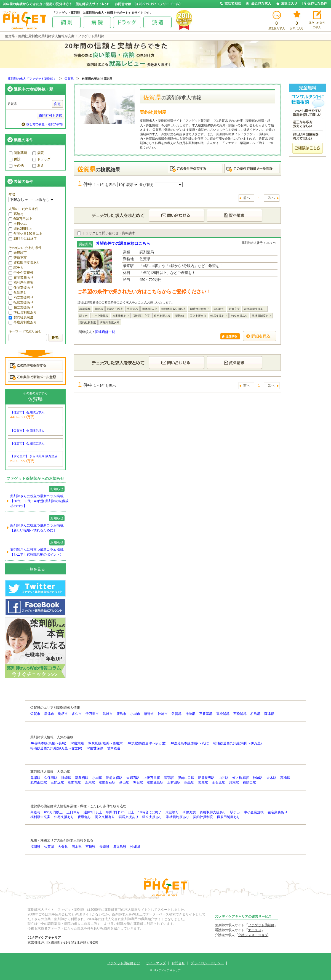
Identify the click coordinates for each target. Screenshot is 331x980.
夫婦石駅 (133, 778)
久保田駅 (51, 778)
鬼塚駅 (35, 778)
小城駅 (97, 778)
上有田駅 (174, 782)
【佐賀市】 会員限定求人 (28, 412)
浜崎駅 (66, 778)
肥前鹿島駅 (155, 782)
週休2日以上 (20, 229)
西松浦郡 (240, 714)
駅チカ (16, 268)
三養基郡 (206, 714)
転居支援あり (21, 302)
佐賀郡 (177, 714)
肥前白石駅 (107, 782)
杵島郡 (255, 714)
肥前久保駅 (114, 778)
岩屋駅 (203, 782)
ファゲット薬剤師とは (124, 963)
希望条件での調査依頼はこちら (123, 243)
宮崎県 (90, 847)
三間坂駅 (57, 782)
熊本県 (77, 847)
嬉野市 (149, 714)
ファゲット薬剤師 (261, 925)
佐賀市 (35, 714)
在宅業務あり (21, 278)
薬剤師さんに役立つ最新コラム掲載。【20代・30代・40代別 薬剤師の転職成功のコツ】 (39, 501)
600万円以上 (20, 219)
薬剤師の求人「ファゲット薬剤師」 (32, 79)
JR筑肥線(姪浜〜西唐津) (106, 743)
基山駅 (124, 782)
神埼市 (163, 714)
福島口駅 (249, 782)
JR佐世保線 (95, 748)
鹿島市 (121, 714)
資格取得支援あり (24, 263)
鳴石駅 (138, 782)
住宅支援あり (21, 287)
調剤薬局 (18, 153)
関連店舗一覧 (105, 332)
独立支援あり (21, 307)
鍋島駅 (189, 782)
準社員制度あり (23, 312)
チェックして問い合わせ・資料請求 (106, 233)
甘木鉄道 (114, 748)
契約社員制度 (21, 317)
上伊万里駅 (152, 778)
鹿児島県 (120, 847)
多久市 (77, 714)
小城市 (135, 714)
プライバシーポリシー (207, 963)
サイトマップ (156, 963)
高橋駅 (285, 778)
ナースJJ (255, 930)
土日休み (18, 224)
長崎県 (104, 847)
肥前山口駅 (186, 778)
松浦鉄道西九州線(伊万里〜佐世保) (56, 748)
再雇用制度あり (23, 322)
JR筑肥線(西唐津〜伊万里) (147, 743)
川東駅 (234, 782)
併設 (15, 159)
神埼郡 (190, 714)
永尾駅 (90, 782)
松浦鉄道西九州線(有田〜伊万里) (237, 743)
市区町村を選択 (50, 116)
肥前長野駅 (206, 778)
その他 (16, 166)
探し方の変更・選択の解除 (45, 124)
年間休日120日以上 (25, 234)
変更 (57, 104)
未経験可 (18, 253)
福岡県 (35, 847)
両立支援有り (21, 297)
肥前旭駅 (74, 782)
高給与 (16, 214)
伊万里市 (92, 714)
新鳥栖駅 (82, 778)
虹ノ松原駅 (241, 778)
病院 (38, 153)
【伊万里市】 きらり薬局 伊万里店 (34, 456)
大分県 (63, 847)
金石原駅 (218, 782)
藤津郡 (269, 714)
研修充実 (18, 258)
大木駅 (271, 778)
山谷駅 (223, 778)
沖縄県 (135, 847)
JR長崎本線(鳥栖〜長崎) (48, 743)
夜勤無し (18, 292)
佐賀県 (69, 79)
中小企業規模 (21, 273)
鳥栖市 (63, 714)
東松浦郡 (223, 714)
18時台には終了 (23, 239)
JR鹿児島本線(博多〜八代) (190, 743)
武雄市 (108, 714)
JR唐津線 (77, 743)
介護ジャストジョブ (253, 935)
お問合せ (178, 963)
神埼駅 (258, 778)
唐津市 (49, 714)
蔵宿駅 (169, 778)
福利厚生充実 (21, 283)
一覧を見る (35, 569)
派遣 (38, 166)
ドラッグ (41, 159)
